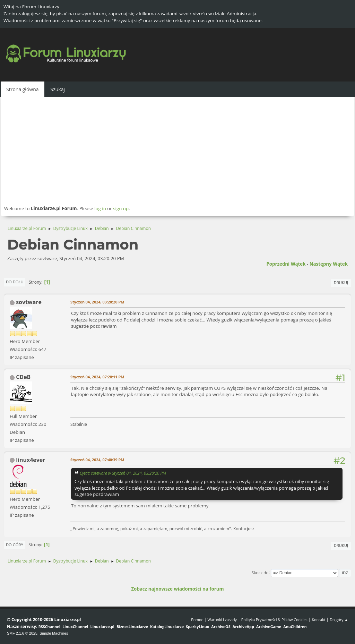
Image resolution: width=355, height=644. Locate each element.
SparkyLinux (197, 626)
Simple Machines (54, 633)
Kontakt (318, 620)
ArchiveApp (243, 626)
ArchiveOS (221, 626)
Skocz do (260, 572)
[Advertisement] (177, 151)
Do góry (15, 545)
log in (100, 208)
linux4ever (31, 460)
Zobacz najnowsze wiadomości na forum (177, 589)
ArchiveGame (269, 626)
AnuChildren (295, 626)
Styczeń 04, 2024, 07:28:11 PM (97, 377)
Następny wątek (329, 264)
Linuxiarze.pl (102, 626)
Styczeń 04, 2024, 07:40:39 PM (97, 460)
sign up (121, 208)
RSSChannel (49, 626)
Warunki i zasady (222, 620)
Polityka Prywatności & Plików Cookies (274, 620)
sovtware (29, 302)
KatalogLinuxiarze (167, 626)
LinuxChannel (75, 626)
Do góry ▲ (339, 620)
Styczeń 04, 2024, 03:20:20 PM (97, 302)
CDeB (23, 377)
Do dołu (15, 282)
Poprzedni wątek (286, 264)
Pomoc (197, 620)
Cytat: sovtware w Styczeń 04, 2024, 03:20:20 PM (123, 473)
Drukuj (341, 282)
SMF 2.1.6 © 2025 (22, 633)
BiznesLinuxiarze (132, 626)
